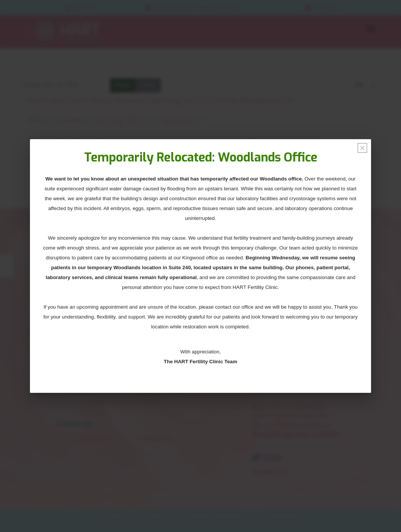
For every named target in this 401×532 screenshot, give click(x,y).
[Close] (362, 148)
